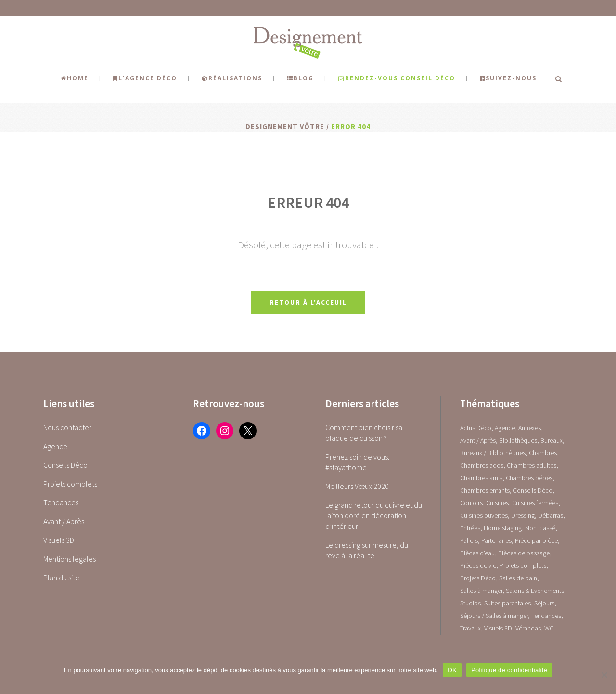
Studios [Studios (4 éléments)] (470, 603)
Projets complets (70, 484)
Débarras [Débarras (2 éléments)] (551, 515)
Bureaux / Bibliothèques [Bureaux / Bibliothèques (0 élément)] (493, 453)
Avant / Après (64, 521)
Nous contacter (67, 427)
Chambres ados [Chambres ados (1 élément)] (482, 465)
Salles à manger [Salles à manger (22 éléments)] (481, 591)
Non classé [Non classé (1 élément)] (540, 528)
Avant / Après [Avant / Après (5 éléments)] (478, 440)
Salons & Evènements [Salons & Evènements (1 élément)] (535, 591)
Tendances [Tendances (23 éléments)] (546, 616)
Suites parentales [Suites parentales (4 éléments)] (507, 603)
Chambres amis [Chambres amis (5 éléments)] (481, 478)
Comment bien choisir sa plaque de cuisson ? (364, 433)
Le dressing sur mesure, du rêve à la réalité (367, 550)
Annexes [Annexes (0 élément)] (530, 428)
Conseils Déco (65, 465)
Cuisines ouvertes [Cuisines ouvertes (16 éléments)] (484, 515)
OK (452, 670)
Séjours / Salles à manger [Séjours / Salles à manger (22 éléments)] (494, 616)
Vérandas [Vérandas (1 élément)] (528, 628)
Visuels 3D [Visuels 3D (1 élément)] (498, 628)
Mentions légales (70, 559)
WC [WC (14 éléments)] (549, 628)
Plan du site (61, 578)
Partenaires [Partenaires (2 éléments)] (496, 540)
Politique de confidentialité (509, 670)
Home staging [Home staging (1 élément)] (503, 528)
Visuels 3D (59, 540)
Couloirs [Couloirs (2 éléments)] (471, 503)
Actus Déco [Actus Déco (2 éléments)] (476, 428)
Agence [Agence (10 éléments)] (505, 428)
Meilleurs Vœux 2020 (357, 486)
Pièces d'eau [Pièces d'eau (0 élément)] (477, 553)
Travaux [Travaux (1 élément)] (470, 628)
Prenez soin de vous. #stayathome (357, 462)
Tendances (61, 502)
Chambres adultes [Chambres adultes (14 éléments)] (532, 465)
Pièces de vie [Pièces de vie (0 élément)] (478, 565)
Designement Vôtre (285, 126)
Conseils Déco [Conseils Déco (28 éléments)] (533, 490)
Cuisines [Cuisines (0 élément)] (497, 503)
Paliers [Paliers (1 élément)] (469, 540)
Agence (55, 446)
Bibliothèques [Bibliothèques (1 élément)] (518, 440)
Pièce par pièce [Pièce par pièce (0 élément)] (536, 540)
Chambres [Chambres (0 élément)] (543, 453)
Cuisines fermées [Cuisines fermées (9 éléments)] (535, 503)
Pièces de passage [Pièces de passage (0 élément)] (524, 553)
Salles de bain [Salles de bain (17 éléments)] (518, 578)
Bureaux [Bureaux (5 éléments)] (552, 440)
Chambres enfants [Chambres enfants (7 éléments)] (485, 490)
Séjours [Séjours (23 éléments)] (544, 603)
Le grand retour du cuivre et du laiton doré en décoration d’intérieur (374, 515)
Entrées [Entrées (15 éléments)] (470, 528)
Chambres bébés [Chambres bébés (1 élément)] (529, 478)
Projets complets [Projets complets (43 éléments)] (523, 565)
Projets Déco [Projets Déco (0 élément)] (478, 578)
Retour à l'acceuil (308, 302)
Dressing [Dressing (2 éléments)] (523, 515)
